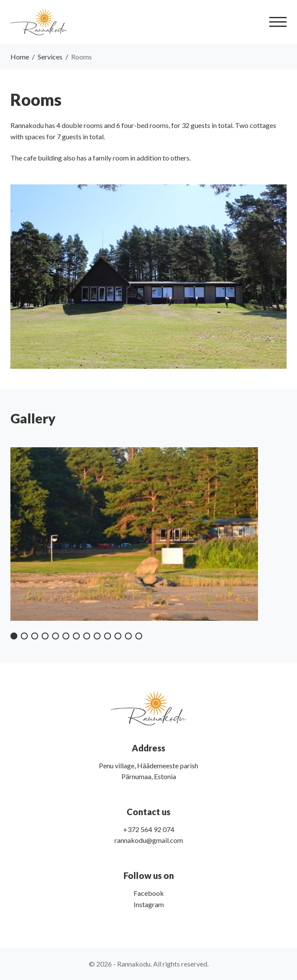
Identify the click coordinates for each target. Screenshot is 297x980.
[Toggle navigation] (278, 22)
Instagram (149, 904)
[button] (14, 636)
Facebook (149, 893)
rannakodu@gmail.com (149, 840)
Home (20, 57)
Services (50, 57)
